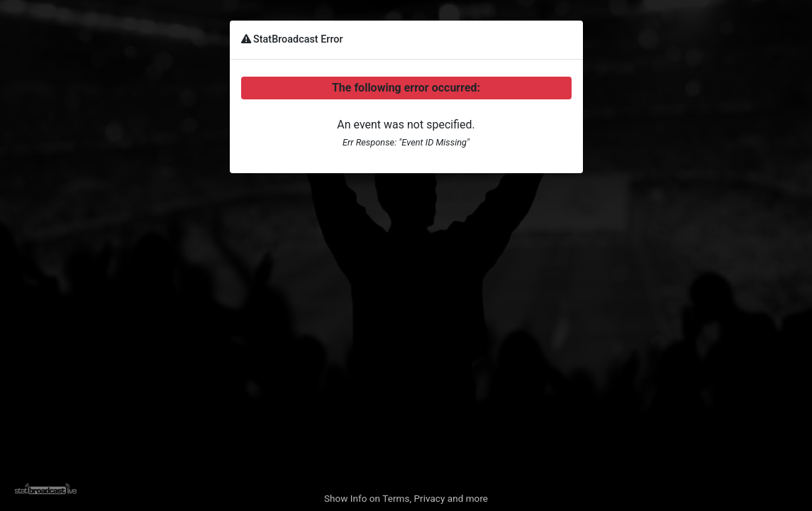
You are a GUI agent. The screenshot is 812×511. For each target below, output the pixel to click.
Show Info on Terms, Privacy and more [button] (406, 498)
